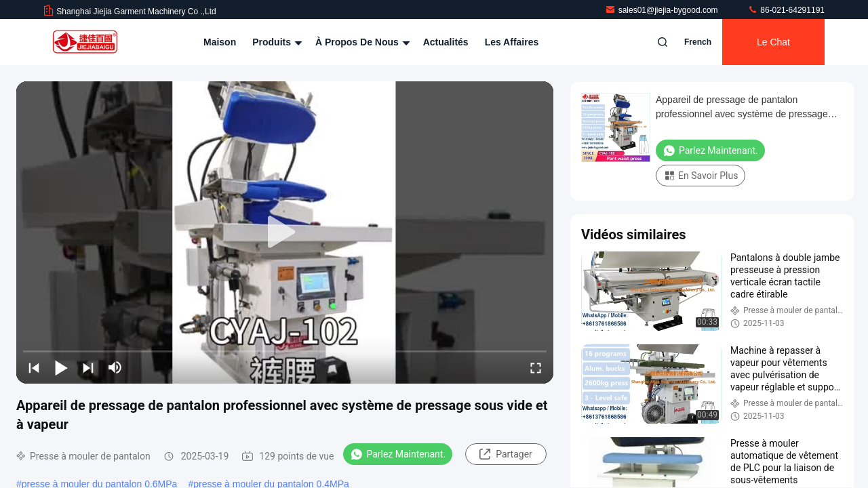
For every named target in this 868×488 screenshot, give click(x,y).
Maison (220, 42)
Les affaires (512, 42)
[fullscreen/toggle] (536, 367)
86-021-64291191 (786, 10)
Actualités (446, 42)
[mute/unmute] (115, 367)
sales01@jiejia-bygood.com (663, 10)
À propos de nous (361, 42)
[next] (88, 367)
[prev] (34, 367)
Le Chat (773, 42)
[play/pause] (61, 367)
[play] (285, 232)
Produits (276, 42)
